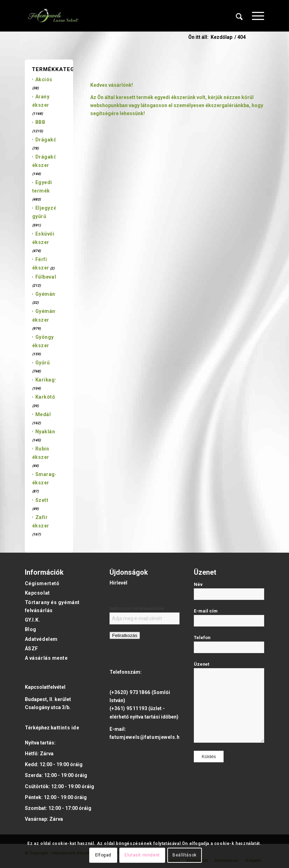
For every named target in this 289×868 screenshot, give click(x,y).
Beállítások (185, 855)
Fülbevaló (47, 277)
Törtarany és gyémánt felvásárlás (52, 606)
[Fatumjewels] (53, 16)
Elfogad (103, 855)
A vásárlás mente (46, 658)
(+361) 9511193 (129, 708)
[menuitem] (239, 16)
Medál (43, 414)
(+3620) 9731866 (130, 692)
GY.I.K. (33, 620)
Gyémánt (46, 294)
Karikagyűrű (51, 380)
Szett (42, 500)
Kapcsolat (37, 593)
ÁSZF (31, 649)
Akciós (44, 79)
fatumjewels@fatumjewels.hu (146, 737)
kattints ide (65, 728)
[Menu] (255, 16)
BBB (40, 122)
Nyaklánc (47, 432)
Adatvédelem (41, 639)
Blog (31, 629)
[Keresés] (239, 16)
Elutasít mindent (142, 855)
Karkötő (45, 397)
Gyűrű (43, 363)
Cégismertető (42, 583)
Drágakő (46, 140)
